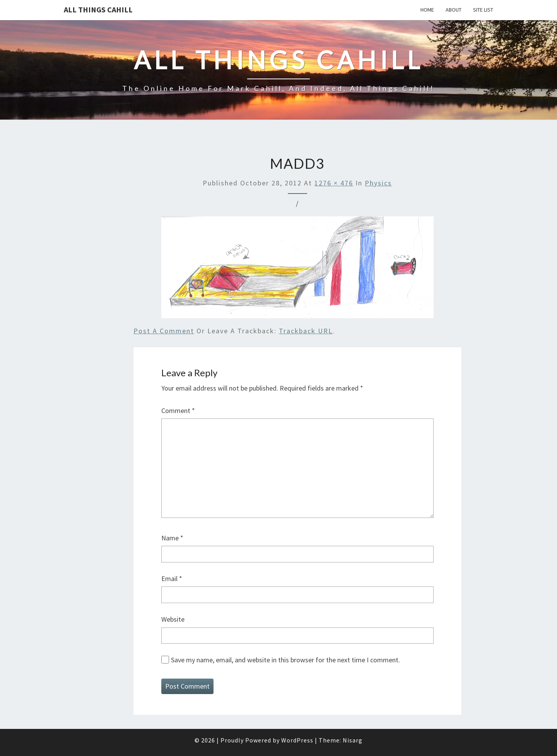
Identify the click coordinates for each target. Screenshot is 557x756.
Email (172, 579)
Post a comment (164, 331)
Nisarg (353, 740)
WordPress (297, 740)
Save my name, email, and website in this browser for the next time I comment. (285, 660)
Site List (483, 10)
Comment (178, 411)
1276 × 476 (334, 183)
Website (173, 619)
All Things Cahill (98, 9)
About (454, 10)
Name (172, 538)
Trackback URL (306, 331)
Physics (378, 183)
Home (427, 10)
